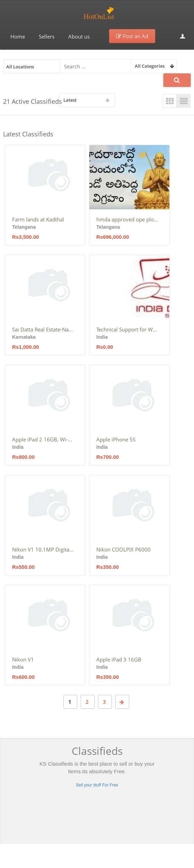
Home (18, 36)
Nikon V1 (23, 659)
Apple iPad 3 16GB (119, 659)
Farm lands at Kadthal (38, 219)
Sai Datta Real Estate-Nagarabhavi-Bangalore (43, 329)
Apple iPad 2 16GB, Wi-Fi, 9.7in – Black (43, 439)
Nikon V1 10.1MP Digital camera (43, 549)
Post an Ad (132, 36)
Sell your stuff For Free (97, 785)
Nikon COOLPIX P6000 (124, 549)
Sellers (47, 36)
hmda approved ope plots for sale (127, 219)
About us (79, 36)
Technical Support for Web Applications (127, 329)
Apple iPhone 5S (116, 439)
